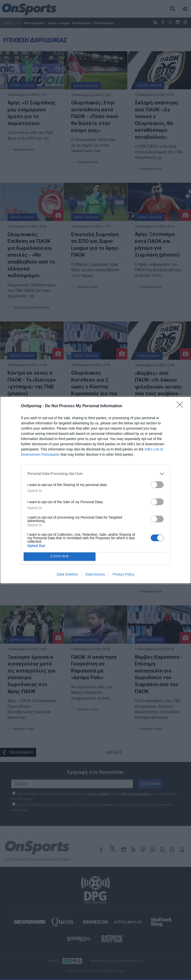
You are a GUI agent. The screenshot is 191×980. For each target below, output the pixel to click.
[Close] (181, 406)
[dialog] (95, 490)
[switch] (157, 485)
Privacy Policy (123, 574)
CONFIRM (60, 557)
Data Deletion (67, 574)
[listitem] (95, 474)
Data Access (95, 574)
